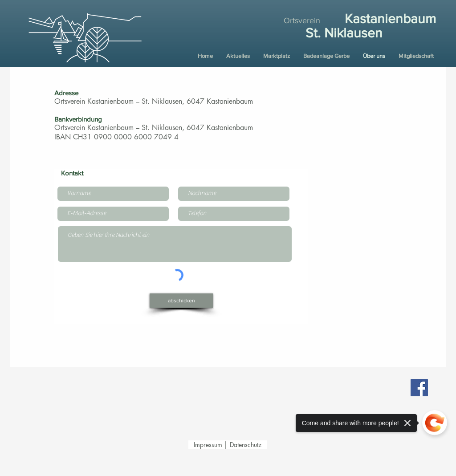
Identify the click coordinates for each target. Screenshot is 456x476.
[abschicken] (181, 301)
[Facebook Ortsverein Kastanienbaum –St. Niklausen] (419, 388)
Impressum (209, 445)
